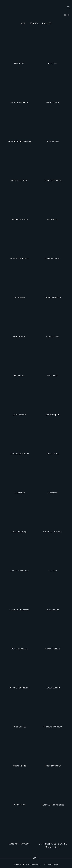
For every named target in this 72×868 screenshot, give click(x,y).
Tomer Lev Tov (19, 727)
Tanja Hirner (19, 493)
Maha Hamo (19, 337)
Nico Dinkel (53, 493)
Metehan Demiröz (53, 298)
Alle (23, 23)
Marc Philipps (53, 454)
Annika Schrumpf (19, 532)
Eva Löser (53, 63)
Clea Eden (53, 571)
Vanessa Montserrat (19, 102)
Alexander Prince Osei (19, 610)
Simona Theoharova (19, 259)
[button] (68, 7)
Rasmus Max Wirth (19, 180)
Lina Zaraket (19, 298)
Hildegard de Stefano (53, 727)
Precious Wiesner (53, 766)
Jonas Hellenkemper (19, 571)
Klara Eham (19, 376)
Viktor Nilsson (19, 415)
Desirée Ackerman (19, 219)
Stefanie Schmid (53, 259)
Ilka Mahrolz (53, 219)
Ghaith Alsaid (53, 141)
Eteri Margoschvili (19, 649)
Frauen (34, 23)
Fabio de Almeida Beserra (19, 141)
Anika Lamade (19, 766)
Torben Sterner (19, 805)
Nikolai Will (19, 63)
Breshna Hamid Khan (19, 688)
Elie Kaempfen (53, 415)
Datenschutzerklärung (33, 864)
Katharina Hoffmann (53, 532)
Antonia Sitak (53, 610)
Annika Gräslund (53, 649)
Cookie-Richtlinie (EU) (51, 864)
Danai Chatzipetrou (53, 180)
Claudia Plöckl (53, 337)
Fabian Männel (53, 102)
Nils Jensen (53, 376)
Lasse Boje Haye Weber (19, 844)
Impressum (18, 864)
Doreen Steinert (53, 688)
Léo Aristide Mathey (19, 454)
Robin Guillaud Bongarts (53, 805)
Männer (47, 23)
